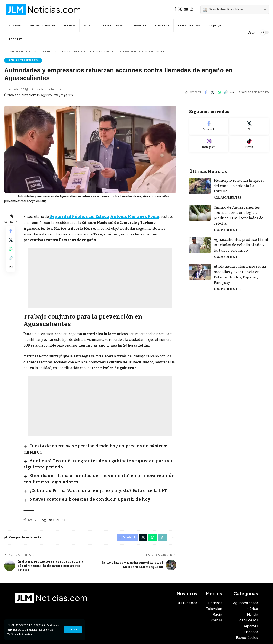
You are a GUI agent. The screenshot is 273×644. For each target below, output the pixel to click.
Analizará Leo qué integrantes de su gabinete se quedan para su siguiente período (99, 451)
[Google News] (186, 9)
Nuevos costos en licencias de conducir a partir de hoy (75, 476)
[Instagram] (192, 9)
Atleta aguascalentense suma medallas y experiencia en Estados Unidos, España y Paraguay (240, 250)
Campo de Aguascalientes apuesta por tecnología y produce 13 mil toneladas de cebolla (240, 202)
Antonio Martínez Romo (126, 216)
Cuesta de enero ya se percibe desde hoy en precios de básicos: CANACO (89, 445)
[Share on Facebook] (206, 93)
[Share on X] (212, 93)
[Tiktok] (249, 141)
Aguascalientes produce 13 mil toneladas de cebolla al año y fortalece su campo (237, 226)
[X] (180, 9)
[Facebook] (175, 9)
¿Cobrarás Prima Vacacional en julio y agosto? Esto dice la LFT (81, 469)
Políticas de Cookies (35, 634)
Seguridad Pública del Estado (76, 216)
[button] (72, 629)
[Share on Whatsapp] (219, 93)
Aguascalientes (21, 60)
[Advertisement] (100, 277)
